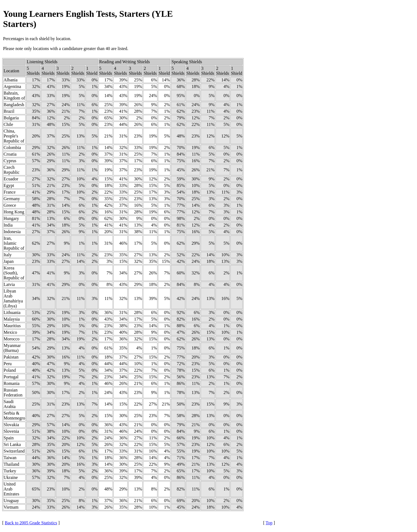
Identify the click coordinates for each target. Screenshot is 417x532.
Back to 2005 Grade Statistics (31, 523)
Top (269, 523)
